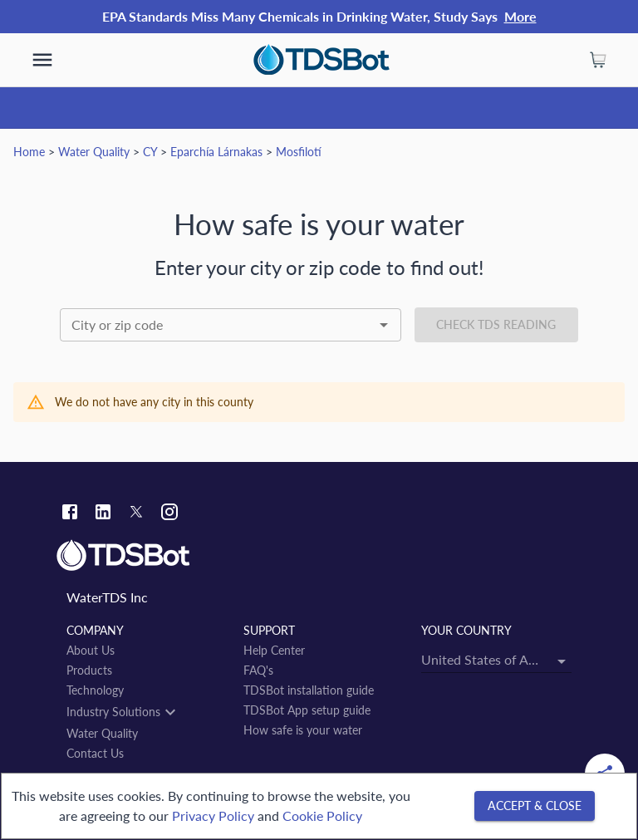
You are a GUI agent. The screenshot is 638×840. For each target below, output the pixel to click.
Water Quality (94, 152)
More (520, 16)
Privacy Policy (213, 815)
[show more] (42, 60)
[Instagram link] (169, 514)
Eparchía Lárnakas (216, 152)
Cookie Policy (322, 815)
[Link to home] (319, 556)
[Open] (384, 325)
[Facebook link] (70, 514)
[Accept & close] (535, 806)
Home (29, 152)
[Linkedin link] (103, 514)
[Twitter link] (136, 514)
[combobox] (231, 325)
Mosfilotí (299, 152)
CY (150, 152)
